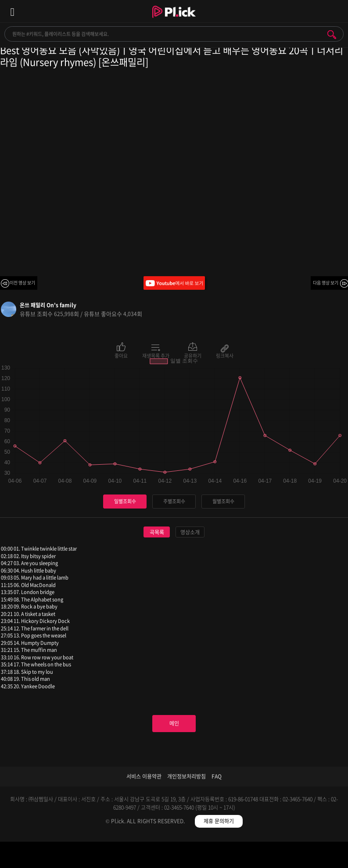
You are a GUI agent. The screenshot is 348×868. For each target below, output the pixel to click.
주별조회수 (174, 501)
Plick (174, 20)
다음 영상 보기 (326, 283)
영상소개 (190, 532)
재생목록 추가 (156, 355)
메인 (174, 723)
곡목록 (157, 532)
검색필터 (131, 856)
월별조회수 (223, 501)
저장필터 (217, 856)
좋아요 (121, 355)
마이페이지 (304, 856)
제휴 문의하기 (219, 821)
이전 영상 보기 (22, 283)
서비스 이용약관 (144, 776)
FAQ (217, 776)
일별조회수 (125, 501)
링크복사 (225, 355)
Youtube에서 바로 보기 (174, 283)
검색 (332, 35)
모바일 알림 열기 (337, 11)
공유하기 (193, 355)
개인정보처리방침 (187, 776)
